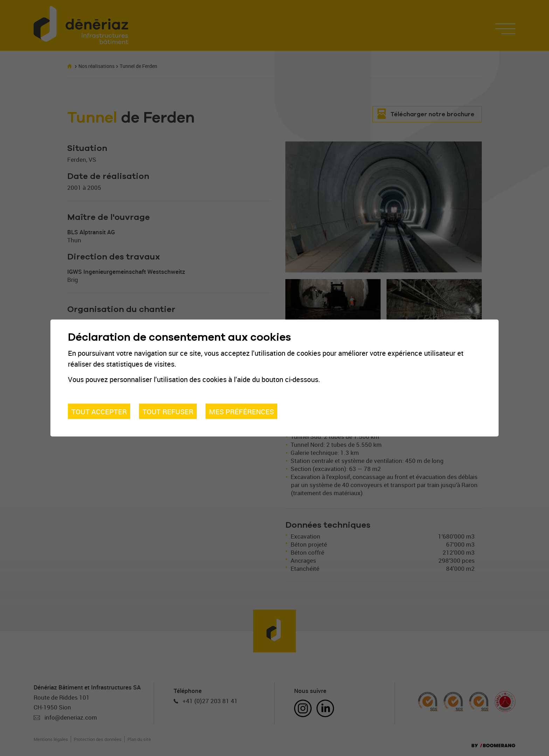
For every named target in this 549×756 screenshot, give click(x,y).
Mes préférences (241, 411)
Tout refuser (168, 411)
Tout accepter (99, 411)
